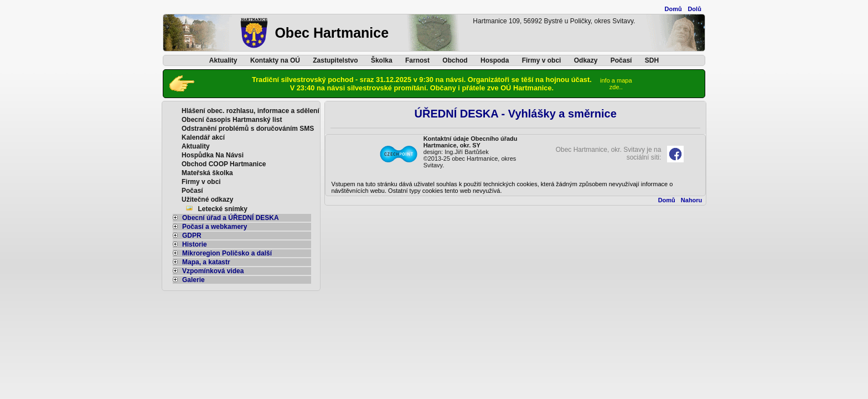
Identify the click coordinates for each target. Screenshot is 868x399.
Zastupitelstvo (335, 60)
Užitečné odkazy (207, 199)
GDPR (187, 236)
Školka (382, 60)
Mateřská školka (207, 173)
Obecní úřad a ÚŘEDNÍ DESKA (226, 218)
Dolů (694, 9)
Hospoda (495, 60)
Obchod (455, 60)
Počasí (621, 60)
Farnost (417, 60)
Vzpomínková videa (208, 271)
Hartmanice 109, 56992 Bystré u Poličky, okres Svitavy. (554, 21)
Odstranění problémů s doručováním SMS (248, 129)
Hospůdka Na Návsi (213, 155)
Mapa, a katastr (201, 262)
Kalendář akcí (203, 137)
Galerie (189, 280)
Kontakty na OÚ (275, 60)
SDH (652, 60)
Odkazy (586, 60)
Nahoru (692, 200)
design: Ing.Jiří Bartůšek (456, 152)
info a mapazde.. (616, 84)
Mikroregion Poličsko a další (222, 253)
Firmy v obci (542, 60)
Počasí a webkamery (210, 227)
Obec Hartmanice (332, 33)
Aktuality (223, 60)
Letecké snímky (223, 209)
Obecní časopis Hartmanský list (232, 120)
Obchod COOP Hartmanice (224, 164)
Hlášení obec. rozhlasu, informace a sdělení (250, 111)
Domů (673, 9)
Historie (190, 244)
